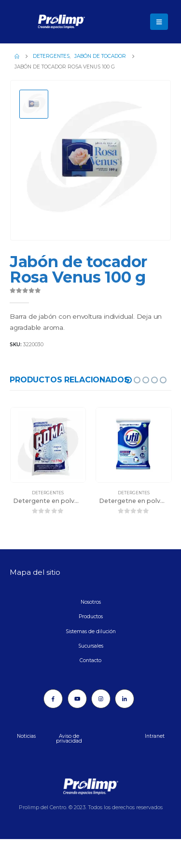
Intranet (155, 736)
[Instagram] (101, 699)
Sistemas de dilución (91, 631)
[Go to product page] (48, 445)
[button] (159, 22)
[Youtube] (77, 699)
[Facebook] (53, 699)
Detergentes (48, 493)
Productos (91, 617)
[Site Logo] (36, 22)
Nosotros (91, 602)
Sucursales (91, 646)
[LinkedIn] (125, 699)
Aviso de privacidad (69, 739)
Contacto (90, 660)
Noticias (26, 736)
